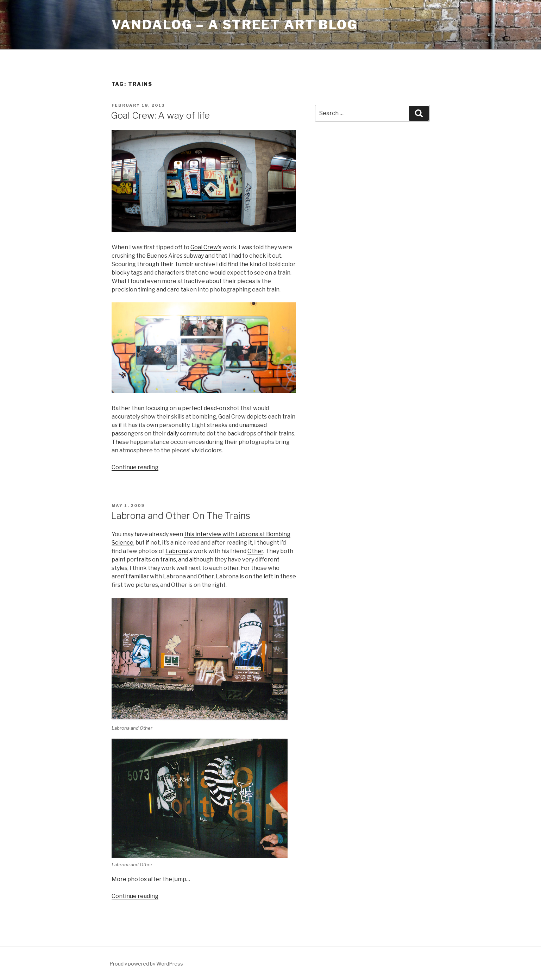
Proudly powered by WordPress (146, 964)
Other (255, 551)
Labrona (177, 551)
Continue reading (135, 467)
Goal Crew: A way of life (160, 115)
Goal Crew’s (206, 247)
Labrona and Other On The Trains (181, 516)
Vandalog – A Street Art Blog (235, 25)
